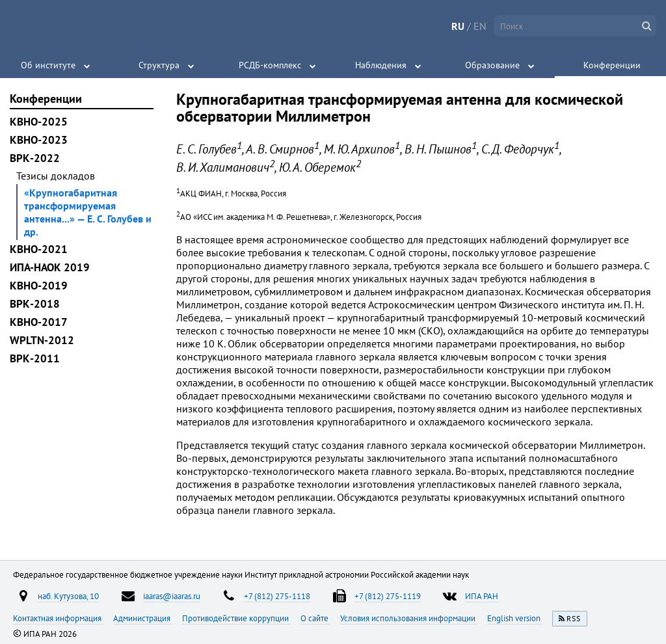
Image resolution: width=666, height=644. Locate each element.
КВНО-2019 (39, 286)
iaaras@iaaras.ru (172, 596)
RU (458, 26)
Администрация (143, 618)
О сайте (315, 618)
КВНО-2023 (39, 140)
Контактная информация (58, 618)
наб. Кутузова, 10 (68, 596)
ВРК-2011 (35, 358)
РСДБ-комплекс (270, 65)
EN (480, 26)
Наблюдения (381, 65)
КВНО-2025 (39, 122)
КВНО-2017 (39, 322)
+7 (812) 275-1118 (277, 596)
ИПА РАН (482, 596)
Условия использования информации (409, 618)
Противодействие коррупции (236, 618)
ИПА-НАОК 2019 (50, 267)
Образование (492, 65)
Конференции (612, 65)
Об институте (48, 65)
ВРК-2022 (35, 158)
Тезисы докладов (56, 176)
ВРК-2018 (35, 304)
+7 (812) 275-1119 (388, 596)
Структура (159, 65)
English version (515, 618)
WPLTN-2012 (42, 340)
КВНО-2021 (39, 249)
